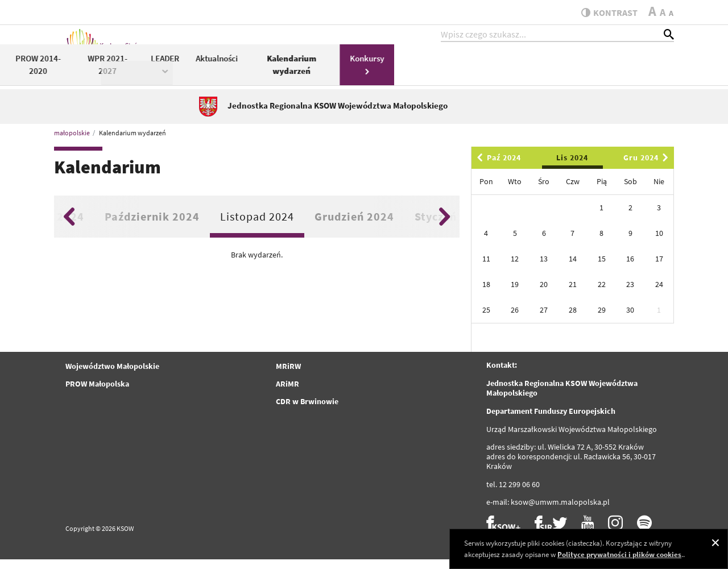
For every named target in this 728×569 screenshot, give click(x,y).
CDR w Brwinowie (307, 411)
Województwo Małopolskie (112, 376)
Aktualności (496, 66)
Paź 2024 (497, 167)
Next (444, 226)
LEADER (445, 72)
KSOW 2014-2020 (240, 72)
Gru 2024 (648, 167)
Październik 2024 (152, 225)
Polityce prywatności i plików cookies (619, 555)
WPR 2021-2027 (387, 73)
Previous (69, 226)
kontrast (605, 13)
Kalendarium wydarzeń (571, 73)
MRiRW (288, 376)
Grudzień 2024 (354, 225)
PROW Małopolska (97, 393)
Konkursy (647, 72)
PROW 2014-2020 (317, 73)
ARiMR (288, 393)
